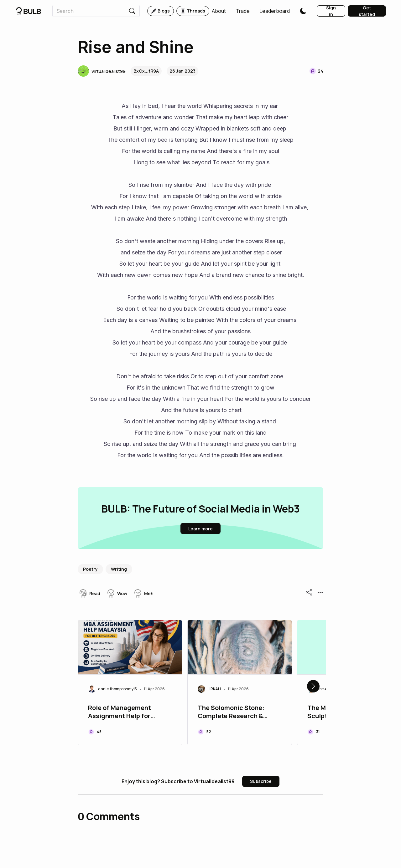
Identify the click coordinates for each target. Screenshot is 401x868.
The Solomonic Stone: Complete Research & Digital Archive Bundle (232, 712)
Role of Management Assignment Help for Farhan (120, 712)
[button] (219, 11)
